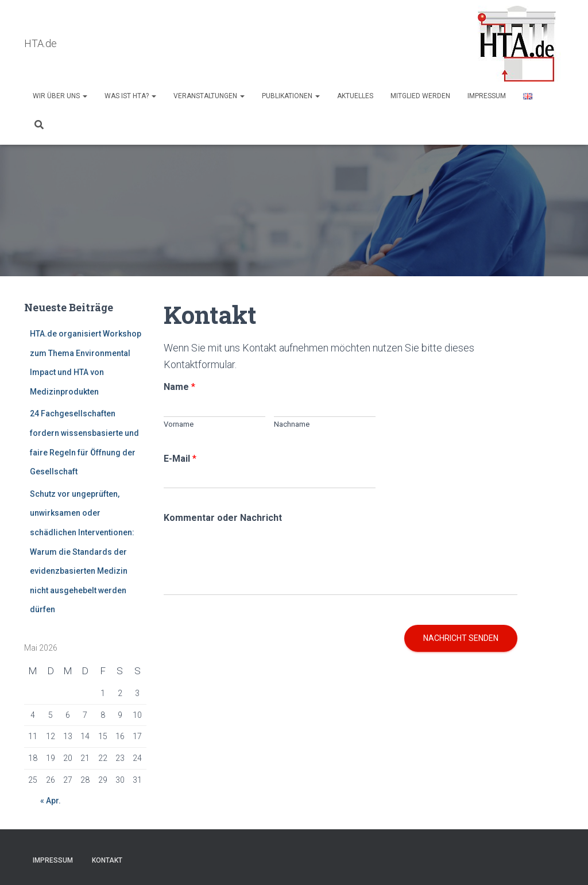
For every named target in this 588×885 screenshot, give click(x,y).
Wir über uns (60, 96)
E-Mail (180, 459)
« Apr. (51, 801)
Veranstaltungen (209, 96)
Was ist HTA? (130, 96)
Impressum (487, 96)
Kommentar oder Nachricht (223, 518)
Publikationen (291, 96)
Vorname (179, 425)
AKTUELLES (355, 96)
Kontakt (107, 860)
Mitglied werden (420, 96)
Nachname (292, 425)
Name (179, 387)
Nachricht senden (461, 639)
